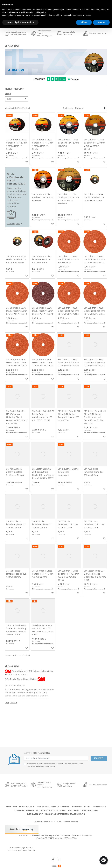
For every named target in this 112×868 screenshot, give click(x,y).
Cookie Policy (99, 806)
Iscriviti (99, 758)
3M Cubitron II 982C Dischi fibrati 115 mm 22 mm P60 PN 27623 (43, 311)
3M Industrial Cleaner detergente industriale (69, 472)
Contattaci (74, 810)
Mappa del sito (90, 810)
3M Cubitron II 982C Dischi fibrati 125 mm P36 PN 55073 (68, 259)
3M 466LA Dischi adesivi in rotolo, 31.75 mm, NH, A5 (15, 472)
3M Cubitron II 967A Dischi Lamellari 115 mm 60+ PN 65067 (16, 259)
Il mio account (35, 814)
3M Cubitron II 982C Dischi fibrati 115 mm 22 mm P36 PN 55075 (94, 259)
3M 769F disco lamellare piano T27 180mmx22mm (42, 524)
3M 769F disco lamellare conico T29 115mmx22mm (68, 524)
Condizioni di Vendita (47, 806)
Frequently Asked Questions (51, 810)
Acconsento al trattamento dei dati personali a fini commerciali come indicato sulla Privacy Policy (55, 765)
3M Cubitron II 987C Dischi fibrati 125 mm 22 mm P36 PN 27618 (17, 311)
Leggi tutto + (11, 702)
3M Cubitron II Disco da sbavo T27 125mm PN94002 (68, 143)
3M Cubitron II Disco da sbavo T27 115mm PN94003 (43, 197)
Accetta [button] (101, 22)
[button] (104, 860)
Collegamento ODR (24, 810)
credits (56, 866)
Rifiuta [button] (84, 22)
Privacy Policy (27, 806)
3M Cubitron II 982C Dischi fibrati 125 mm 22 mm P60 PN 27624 (68, 311)
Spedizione (12, 806)
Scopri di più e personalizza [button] (20, 22)
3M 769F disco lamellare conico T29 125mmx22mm (94, 524)
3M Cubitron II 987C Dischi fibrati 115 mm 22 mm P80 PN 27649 (68, 363)
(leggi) (52, 766)
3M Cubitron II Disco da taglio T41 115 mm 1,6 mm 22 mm (43, 574)
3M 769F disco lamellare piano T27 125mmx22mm (16, 524)
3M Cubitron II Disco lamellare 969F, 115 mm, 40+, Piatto (42, 259)
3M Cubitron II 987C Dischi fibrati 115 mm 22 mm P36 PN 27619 (17, 363)
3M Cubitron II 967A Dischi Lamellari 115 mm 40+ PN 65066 (94, 197)
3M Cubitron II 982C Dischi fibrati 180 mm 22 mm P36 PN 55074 (94, 311)
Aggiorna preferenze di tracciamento (65, 814)
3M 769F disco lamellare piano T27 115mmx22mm (94, 472)
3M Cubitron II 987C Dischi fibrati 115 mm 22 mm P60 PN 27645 (43, 363)
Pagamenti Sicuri (81, 806)
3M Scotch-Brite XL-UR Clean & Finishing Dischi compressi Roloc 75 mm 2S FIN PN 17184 (95, 417)
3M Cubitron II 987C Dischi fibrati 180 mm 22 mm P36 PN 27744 (94, 363)
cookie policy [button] (40, 12)
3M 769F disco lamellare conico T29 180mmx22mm (16, 574)
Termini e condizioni (71, 822)
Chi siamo (65, 806)
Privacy (59, 822)
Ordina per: (68, 108)
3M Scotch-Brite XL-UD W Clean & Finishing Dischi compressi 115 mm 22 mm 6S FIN (17, 417)
